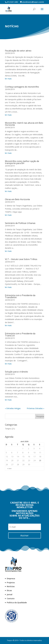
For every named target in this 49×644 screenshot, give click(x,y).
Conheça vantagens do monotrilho (22, 162)
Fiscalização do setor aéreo (18, 126)
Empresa (11, 578)
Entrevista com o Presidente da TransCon (20, 410)
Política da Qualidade (17, 603)
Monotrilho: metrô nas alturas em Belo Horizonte (24, 199)
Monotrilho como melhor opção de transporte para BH (22, 238)
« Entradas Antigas (13, 484)
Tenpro (40, 429)
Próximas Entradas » (35, 484)
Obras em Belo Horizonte (17, 275)
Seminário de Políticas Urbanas (20, 298)
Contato (11, 598)
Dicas (9, 590)
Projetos (11, 583)
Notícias (11, 586)
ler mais (8, 154)
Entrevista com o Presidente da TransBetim (20, 372)
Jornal (10, 594)
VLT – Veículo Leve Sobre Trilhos (21, 335)
